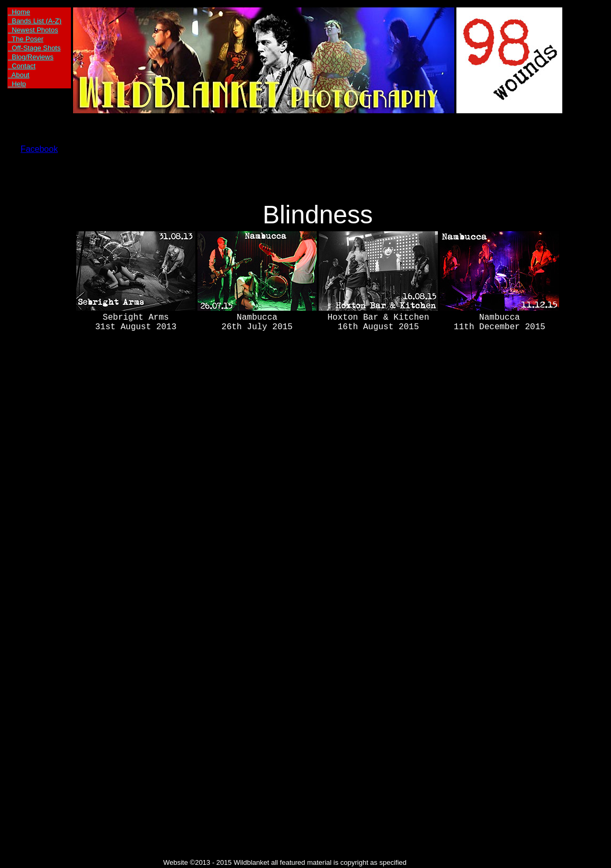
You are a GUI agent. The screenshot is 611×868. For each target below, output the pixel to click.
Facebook (39, 149)
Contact (22, 66)
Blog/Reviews (31, 57)
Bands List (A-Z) (35, 21)
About (19, 75)
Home (19, 12)
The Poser (26, 39)
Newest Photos (33, 30)
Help (17, 84)
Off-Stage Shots (34, 48)
